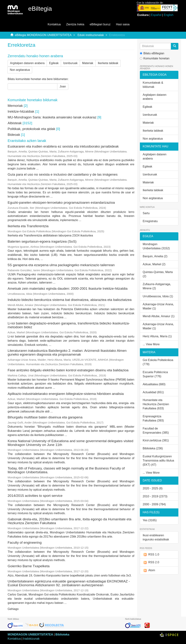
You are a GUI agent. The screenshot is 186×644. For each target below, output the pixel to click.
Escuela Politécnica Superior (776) (155, 374)
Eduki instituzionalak (91, 35)
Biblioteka (62, 634)
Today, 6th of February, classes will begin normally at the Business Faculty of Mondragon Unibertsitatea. (66, 470)
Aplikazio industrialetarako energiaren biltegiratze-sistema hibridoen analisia (66, 394)
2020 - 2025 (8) (153, 488)
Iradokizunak (31, 639)
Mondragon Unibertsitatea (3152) (156, 246)
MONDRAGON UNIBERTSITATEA (30, 634)
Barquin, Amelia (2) (155, 256)
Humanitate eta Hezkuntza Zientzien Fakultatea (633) (156, 404)
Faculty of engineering (25, 543)
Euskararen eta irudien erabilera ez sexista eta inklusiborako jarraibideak (63, 146)
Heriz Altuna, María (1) (157, 336)
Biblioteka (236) (153, 448)
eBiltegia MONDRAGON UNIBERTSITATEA (43, 35)
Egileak (54, 63)
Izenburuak (70, 63)
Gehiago (13, 609)
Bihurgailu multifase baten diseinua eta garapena (45, 417)
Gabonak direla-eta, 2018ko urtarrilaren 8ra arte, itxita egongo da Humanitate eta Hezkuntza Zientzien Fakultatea (69, 521)
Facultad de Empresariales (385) (156, 431)
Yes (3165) (150, 520)
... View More (151, 344)
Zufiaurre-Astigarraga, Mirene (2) (157, 286)
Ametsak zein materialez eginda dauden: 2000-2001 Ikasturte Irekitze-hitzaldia (68, 289)
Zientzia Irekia (75, 24)
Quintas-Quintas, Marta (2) (158, 274)
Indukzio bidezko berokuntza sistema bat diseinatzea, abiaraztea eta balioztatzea (70, 300)
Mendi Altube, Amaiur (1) (159, 316)
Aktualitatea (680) (154, 384)
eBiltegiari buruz (100, 24)
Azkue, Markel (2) (154, 264)
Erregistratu (150, 221)
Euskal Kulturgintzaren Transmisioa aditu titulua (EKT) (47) (158, 461)
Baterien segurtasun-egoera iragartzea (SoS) (42, 241)
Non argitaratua (20, 70)
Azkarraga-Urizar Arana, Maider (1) (158, 306)
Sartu (146, 213)
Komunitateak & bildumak (153, 85)
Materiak (88, 63)
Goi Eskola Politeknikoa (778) (158, 362)
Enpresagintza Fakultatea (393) (153, 418)
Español (156, 15)
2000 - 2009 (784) (154, 504)
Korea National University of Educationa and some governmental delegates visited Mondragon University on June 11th (70, 443)
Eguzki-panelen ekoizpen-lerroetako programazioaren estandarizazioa (61, 203)
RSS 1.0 (151, 555)
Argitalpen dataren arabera (27, 63)
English (169, 15)
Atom (149, 570)
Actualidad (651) (153, 392)
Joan (63, 86)
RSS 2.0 (151, 562)
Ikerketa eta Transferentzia (28, 226)
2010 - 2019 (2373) (155, 496)
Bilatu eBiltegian (152, 53)
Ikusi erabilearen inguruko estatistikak (156, 537)
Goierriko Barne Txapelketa (29, 566)
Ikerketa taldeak (108, 63)
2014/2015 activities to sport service (35, 496)
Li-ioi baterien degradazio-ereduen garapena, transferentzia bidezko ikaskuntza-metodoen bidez (69, 325)
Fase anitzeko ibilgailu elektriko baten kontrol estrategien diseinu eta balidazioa (68, 370)
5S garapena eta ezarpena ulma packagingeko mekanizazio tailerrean (61, 265)
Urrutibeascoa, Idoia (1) (158, 296)
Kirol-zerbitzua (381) (156, 440)
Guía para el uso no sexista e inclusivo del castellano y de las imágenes (63, 174)
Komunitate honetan (155, 58)
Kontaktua (54, 24)
